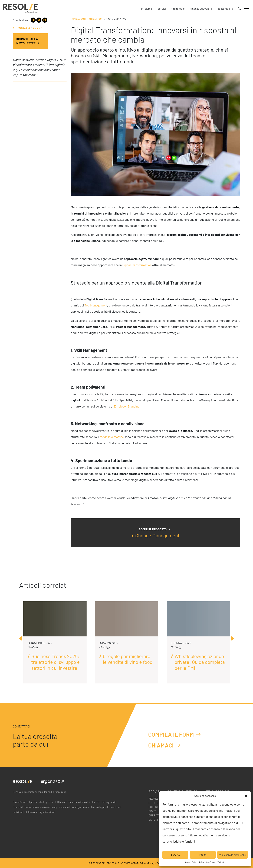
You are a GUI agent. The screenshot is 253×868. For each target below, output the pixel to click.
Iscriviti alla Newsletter (28, 41)
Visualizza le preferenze (233, 855)
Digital (153, 811)
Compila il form (175, 734)
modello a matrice (112, 437)
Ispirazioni (78, 19)
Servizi (162, 9)
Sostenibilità (225, 9)
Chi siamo (146, 9)
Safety (153, 819)
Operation (156, 815)
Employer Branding (127, 406)
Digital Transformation (137, 265)
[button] (246, 796)
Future (154, 807)
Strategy (96, 19)
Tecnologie (178, 9)
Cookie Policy (191, 862)
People (154, 798)
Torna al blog (27, 28)
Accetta (175, 855)
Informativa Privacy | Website (212, 862)
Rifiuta (203, 855)
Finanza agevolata (201, 9)
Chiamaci (164, 745)
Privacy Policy (147, 863)
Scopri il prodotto (154, 529)
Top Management (96, 305)
